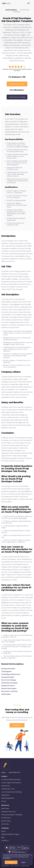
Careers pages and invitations (11, 783)
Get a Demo (5, 824)
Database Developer (8, 669)
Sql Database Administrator (11, 674)
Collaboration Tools (8, 789)
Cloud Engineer (6, 671)
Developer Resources (8, 812)
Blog (3, 837)
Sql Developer (6, 694)
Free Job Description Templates (12, 815)
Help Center (5, 808)
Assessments (6, 786)
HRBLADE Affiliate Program (10, 834)
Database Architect (8, 686)
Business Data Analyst (9, 688)
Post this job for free (17, 84)
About (3, 831)
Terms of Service (15, 866)
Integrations (5, 795)
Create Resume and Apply (17, 97)
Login (3, 772)
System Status (6, 821)
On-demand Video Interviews (11, 780)
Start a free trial (14, 772)
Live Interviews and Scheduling (11, 792)
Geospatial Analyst (8, 677)
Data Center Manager (9, 680)
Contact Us (5, 840)
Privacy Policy (5, 866)
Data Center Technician (9, 691)
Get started (17, 725)
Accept (11, 862)
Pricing (4, 801)
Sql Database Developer (10, 683)
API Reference (6, 818)
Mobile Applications (8, 798)
